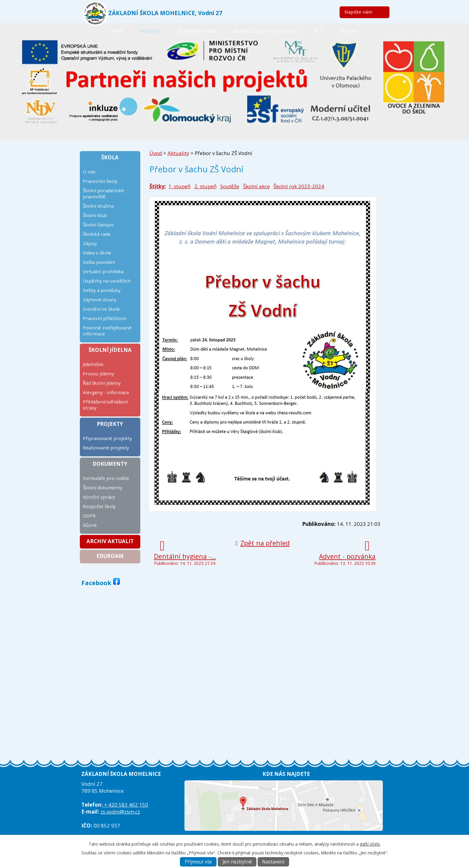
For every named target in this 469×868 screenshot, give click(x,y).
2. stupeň (205, 186)
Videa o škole (97, 253)
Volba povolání (99, 262)
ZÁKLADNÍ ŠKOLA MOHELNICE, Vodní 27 (165, 13)
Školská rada (97, 234)
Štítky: (158, 186)
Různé (90, 525)
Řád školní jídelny (102, 383)
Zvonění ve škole (101, 309)
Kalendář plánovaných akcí (266, 31)
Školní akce (256, 186)
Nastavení (273, 862)
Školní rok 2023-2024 (299, 186)
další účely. (370, 844)
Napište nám (358, 12)
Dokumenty (110, 464)
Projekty (110, 424)
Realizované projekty (106, 448)
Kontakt (349, 31)
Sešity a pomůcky (102, 290)
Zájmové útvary (100, 300)
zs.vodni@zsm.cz (120, 812)
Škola (110, 157)
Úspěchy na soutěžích (107, 281)
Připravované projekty (107, 438)
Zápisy (90, 243)
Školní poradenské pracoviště (103, 193)
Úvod (116, 31)
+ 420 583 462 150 (125, 805)
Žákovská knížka (197, 31)
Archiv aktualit (110, 541)
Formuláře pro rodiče (106, 478)
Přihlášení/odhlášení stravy (105, 405)
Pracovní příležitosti (105, 318)
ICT (319, 31)
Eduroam (110, 556)
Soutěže (230, 186)
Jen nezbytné (237, 862)
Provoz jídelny (98, 374)
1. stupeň (179, 186)
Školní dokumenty (103, 487)
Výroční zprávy (99, 497)
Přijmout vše (198, 862)
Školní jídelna (110, 350)
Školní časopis (98, 225)
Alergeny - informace (106, 392)
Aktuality (150, 31)
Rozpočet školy (99, 506)
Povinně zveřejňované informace (107, 331)
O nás (89, 172)
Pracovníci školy (100, 181)
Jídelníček (93, 364)
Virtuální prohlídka (103, 271)
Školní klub (95, 215)
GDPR (89, 516)
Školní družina (98, 206)
